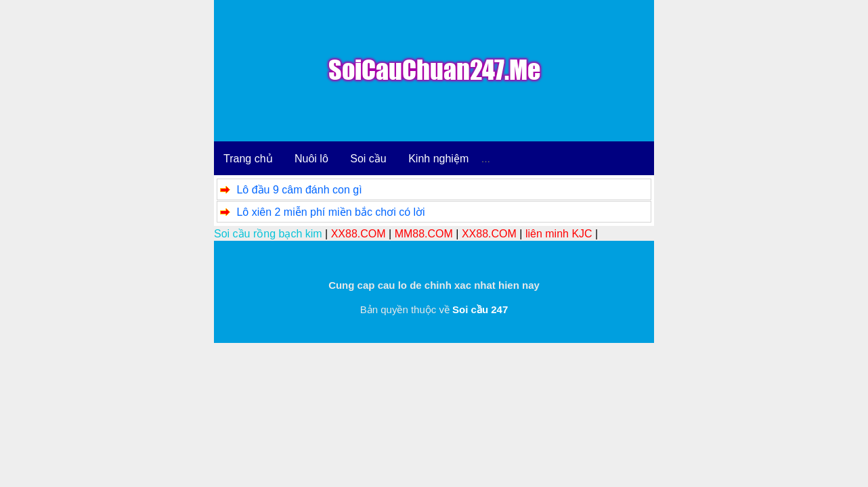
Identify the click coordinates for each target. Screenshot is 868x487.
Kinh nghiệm (438, 159)
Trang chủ (248, 159)
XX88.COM (359, 234)
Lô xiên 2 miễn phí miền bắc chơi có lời (330, 212)
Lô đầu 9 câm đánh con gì (299, 190)
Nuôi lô (311, 159)
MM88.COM (424, 234)
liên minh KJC (559, 234)
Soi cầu (368, 159)
